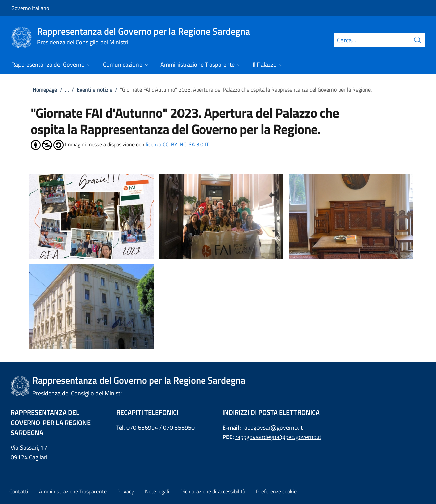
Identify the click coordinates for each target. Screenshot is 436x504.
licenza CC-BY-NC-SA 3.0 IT (177, 144)
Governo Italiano (30, 8)
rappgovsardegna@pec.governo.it (278, 437)
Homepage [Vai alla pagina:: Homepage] (45, 89)
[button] (276, 491)
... (67, 89)
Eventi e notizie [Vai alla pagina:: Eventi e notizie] (94, 89)
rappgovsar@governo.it (272, 427)
